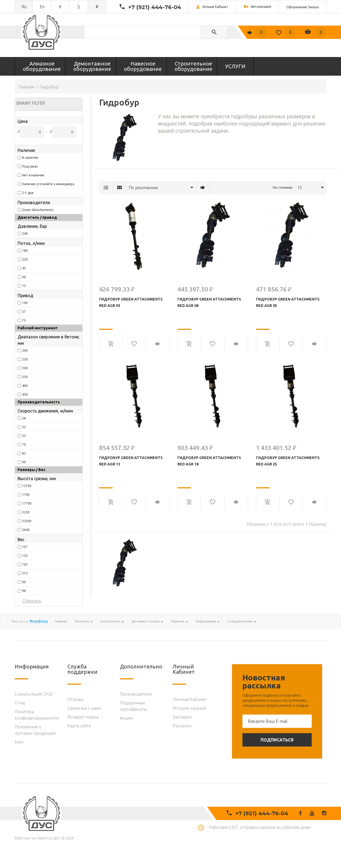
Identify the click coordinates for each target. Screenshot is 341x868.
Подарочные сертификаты (133, 706)
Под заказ (30, 166)
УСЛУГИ (235, 66)
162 (25, 564)
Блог (19, 742)
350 (25, 377)
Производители (136, 694)
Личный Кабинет (190, 699)
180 (25, 251)
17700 (27, 503)
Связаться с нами (84, 708)
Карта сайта (79, 726)
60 (24, 277)
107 (25, 547)
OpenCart (45, 838)
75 (24, 286)
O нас (20, 703)
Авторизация (257, 7)
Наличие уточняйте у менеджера (48, 184)
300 (25, 368)
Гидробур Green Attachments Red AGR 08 (209, 302)
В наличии (30, 158)
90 (24, 462)
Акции (126, 718)
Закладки (182, 717)
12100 (27, 486)
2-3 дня (28, 193)
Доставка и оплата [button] (147, 621)
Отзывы (75, 699)
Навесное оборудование (143, 66)
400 (25, 386)
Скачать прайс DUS (34, 694)
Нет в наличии (33, 175)
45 (24, 268)
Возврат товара (83, 717)
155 (25, 556)
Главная (26, 87)
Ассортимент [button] (112, 621)
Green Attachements (38, 210)
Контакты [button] (84, 621)
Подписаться (277, 740)
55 (24, 436)
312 (25, 573)
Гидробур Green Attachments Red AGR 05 (288, 302)
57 (24, 312)
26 (24, 418)
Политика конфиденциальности (37, 715)
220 (25, 259)
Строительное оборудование (193, 66)
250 (25, 359)
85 (24, 453)
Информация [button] (208, 621)
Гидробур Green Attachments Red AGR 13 (131, 461)
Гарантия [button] (179, 621)
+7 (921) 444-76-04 (155, 7)
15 (300, 188)
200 (25, 350)
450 (25, 394)
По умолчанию (143, 188)
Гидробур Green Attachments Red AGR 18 (209, 461)
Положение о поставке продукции (35, 730)
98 (24, 591)
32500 (27, 521)
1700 (26, 495)
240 (25, 234)
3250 (26, 512)
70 (24, 445)
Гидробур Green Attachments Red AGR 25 (288, 461)
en (42, 7)
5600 (26, 530)
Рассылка (182, 726)
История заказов (189, 708)
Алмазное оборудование (42, 66)
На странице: (283, 187)
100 (25, 303)
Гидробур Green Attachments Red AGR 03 (131, 302)
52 (24, 427)
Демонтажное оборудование (92, 66)
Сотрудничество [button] (242, 621)
